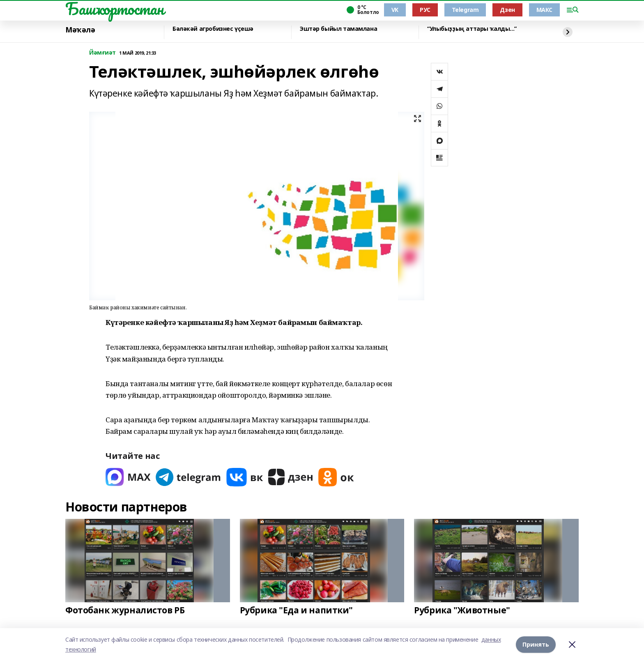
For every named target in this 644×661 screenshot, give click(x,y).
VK (395, 10)
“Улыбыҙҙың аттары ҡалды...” (472, 29)
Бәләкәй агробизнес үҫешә (213, 29)
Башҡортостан (115, 9)
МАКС (544, 10)
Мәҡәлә (80, 30)
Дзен (507, 10)
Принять (536, 644)
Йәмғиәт (102, 53)
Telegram (465, 10)
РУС (425, 10)
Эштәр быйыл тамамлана (338, 29)
